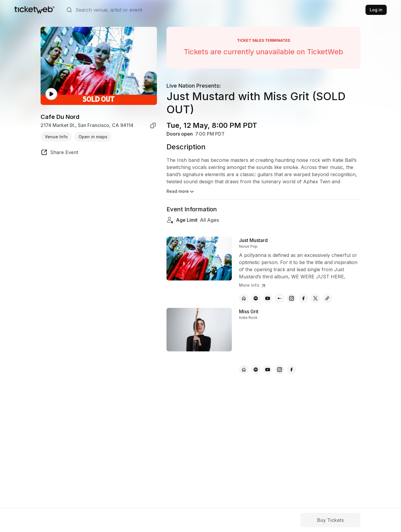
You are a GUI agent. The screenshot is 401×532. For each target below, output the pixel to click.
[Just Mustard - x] (315, 298)
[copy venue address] (153, 125)
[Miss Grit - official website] (244, 370)
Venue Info (56, 137)
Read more (181, 192)
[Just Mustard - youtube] (268, 298)
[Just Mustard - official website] (244, 298)
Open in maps (93, 137)
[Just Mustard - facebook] (303, 298)
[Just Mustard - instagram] (292, 298)
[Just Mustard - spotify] (256, 298)
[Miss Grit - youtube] (268, 370)
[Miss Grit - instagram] (280, 370)
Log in (376, 10)
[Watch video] (51, 94)
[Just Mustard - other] (327, 298)
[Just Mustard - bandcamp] (280, 298)
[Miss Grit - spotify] (256, 370)
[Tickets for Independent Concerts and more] (34, 10)
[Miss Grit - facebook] (292, 370)
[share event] (59, 153)
